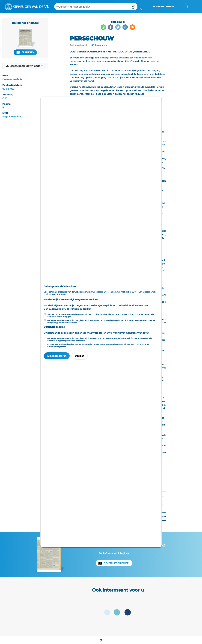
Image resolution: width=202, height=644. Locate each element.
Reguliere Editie (12, 117)
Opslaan (80, 356)
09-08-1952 (8, 89)
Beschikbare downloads (23, 66)
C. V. (5, 98)
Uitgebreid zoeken (164, 7)
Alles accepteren (57, 356)
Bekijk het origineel (117, 563)
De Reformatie (11, 79)
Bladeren (25, 52)
